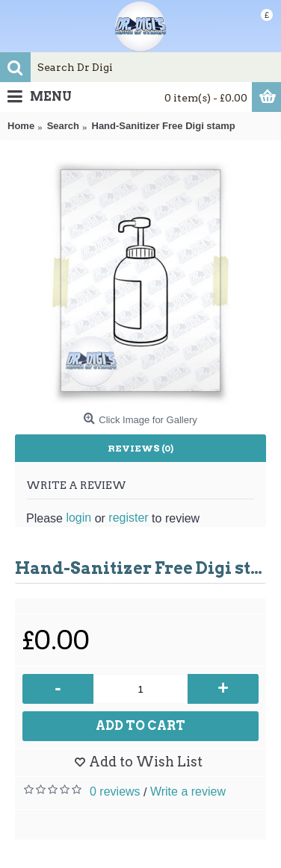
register (128, 518)
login (78, 518)
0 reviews (115, 791)
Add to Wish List (146, 762)
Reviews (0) (140, 448)
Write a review (188, 791)
